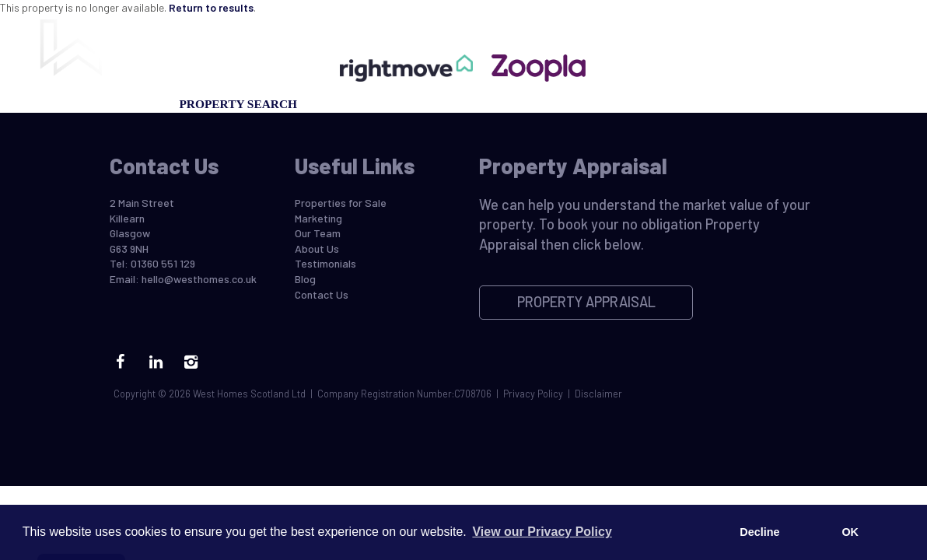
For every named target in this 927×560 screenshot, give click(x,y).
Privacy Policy (533, 394)
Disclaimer (598, 394)
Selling (137, 104)
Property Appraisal (472, 104)
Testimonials (325, 263)
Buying (71, 104)
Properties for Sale (341, 203)
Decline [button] (759, 532)
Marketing (351, 104)
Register (587, 104)
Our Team (666, 104)
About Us (317, 248)
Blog (731, 104)
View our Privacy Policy (542, 532)
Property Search (238, 104)
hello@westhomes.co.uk (199, 279)
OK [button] (850, 532)
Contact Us (803, 104)
